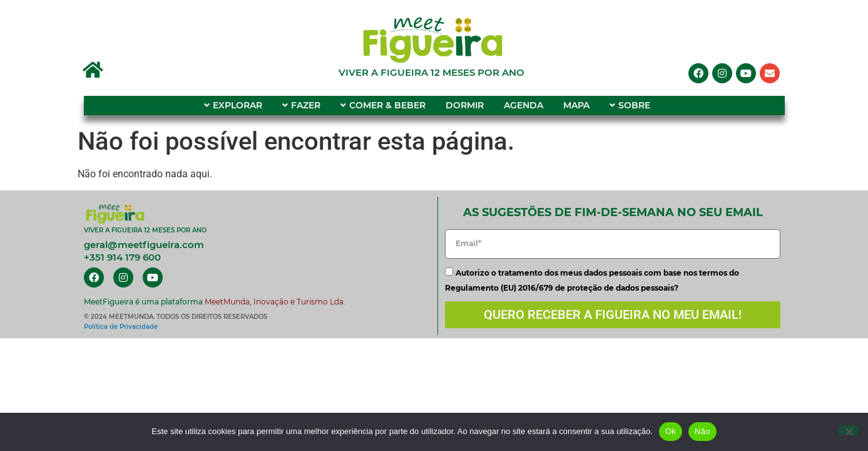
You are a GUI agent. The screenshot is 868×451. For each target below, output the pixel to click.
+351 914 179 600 (122, 257)
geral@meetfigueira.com (144, 245)
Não (702, 431)
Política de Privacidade (121, 327)
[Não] (849, 430)
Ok (671, 431)
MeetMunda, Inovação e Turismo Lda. (275, 302)
